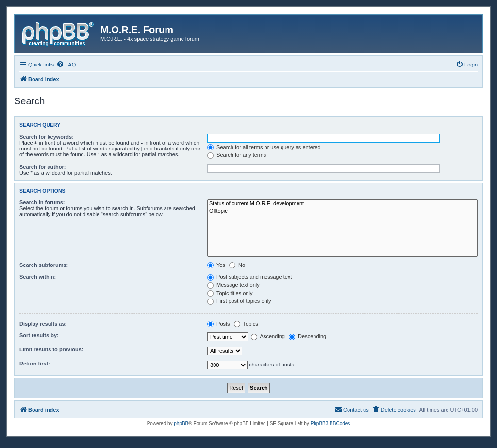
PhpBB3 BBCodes (331, 423)
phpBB (181, 423)
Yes (216, 265)
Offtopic (342, 211)
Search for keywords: (47, 137)
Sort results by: (39, 335)
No (237, 265)
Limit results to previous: (51, 349)
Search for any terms (237, 155)
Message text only (233, 285)
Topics (246, 324)
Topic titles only (230, 293)
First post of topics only (239, 301)
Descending (307, 336)
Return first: (35, 364)
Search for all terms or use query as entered (264, 147)
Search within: (38, 277)
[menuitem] (66, 65)
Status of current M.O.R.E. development (342, 204)
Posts (219, 324)
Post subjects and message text (249, 277)
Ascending (268, 336)
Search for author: (42, 167)
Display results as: (43, 324)
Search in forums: (42, 202)
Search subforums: (44, 265)
